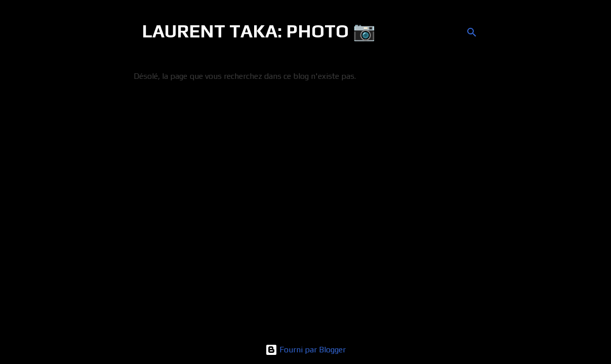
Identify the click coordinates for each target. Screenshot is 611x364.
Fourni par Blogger (305, 350)
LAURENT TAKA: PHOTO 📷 (259, 31)
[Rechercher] (472, 32)
